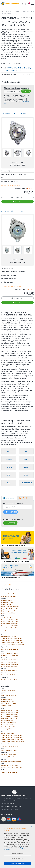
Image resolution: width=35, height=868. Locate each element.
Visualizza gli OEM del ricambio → (11, 186)
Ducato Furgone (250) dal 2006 (10, 622)
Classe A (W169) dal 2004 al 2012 (10, 746)
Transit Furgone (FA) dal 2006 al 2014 (12, 641)
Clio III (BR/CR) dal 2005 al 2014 (10, 671)
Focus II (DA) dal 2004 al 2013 (9, 733)
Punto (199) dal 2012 (7, 725)
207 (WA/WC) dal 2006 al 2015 (9, 662)
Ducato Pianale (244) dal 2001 (10, 624)
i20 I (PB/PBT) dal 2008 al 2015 (10, 649)
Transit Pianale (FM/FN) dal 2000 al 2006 (12, 643)
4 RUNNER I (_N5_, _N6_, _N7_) (24, 11)
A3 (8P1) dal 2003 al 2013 (8, 691)
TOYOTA (8, 11)
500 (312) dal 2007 (6, 617)
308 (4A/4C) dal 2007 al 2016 (9, 757)
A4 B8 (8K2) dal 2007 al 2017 (9, 596)
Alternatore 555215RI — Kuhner (14, 114)
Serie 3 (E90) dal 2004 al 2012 (9, 695)
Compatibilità (17, 197)
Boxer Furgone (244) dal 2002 (10, 664)
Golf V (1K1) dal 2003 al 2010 (9, 772)
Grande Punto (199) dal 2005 (9, 628)
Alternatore (7, 13)
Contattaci (10, 523)
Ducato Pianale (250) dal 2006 (10, 626)
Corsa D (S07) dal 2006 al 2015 (10, 656)
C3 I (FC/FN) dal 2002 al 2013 (9, 704)
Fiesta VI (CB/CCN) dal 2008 (9, 636)
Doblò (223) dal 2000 (7, 729)
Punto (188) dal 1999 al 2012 (9, 723)
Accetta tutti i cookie (17, 863)
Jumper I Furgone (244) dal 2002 (10, 607)
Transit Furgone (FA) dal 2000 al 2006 (12, 638)
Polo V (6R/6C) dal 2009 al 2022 (10, 679)
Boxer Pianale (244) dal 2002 (9, 666)
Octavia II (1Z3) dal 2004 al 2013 (10, 766)
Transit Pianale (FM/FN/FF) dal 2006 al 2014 (13, 645)
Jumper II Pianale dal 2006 (8, 613)
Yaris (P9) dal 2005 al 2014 (8, 675)
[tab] (9, 498)
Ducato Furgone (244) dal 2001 (10, 619)
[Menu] (32, 4)
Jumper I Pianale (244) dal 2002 (10, 609)
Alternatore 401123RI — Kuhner (14, 211)
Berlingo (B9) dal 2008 (7, 600)
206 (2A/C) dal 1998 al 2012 (9, 660)
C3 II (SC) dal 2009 (6, 605)
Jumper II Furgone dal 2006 (9, 611)
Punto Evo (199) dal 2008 (8, 632)
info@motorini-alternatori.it (14, 806)
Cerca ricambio (11, 512)
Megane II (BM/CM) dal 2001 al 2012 (11, 761)
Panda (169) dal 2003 (7, 630)
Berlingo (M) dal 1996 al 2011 (9, 602)
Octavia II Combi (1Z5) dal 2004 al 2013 (12, 768)
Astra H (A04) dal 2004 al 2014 (9, 653)
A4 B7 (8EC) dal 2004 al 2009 (9, 594)
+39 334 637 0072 (11, 803)
